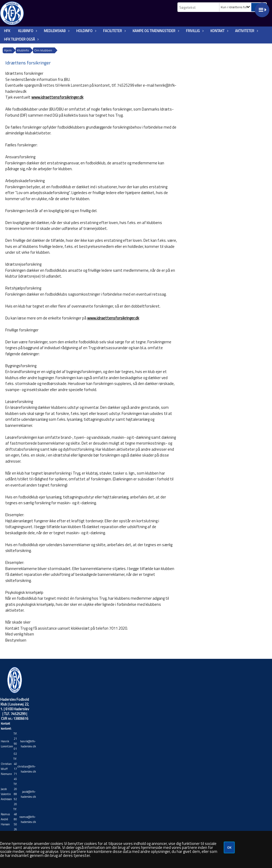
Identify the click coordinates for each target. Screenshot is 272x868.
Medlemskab (56, 31)
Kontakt (219, 31)
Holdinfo (86, 31)
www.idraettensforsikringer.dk (57, 97)
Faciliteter (114, 31)
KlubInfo (27, 31)
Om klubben (43, 50)
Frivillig (194, 31)
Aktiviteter (246, 31)
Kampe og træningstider (155, 31)
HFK (7, 31)
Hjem (8, 50)
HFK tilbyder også (21, 39)
